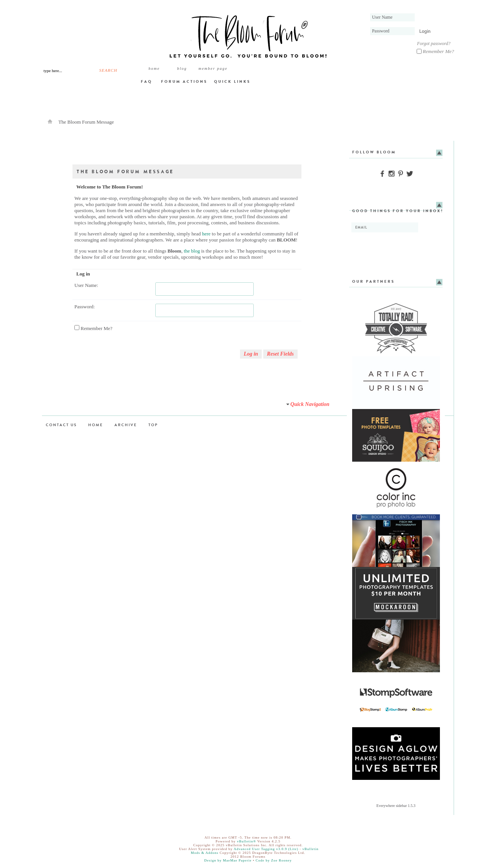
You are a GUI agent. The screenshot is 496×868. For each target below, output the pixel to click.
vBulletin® (246, 841)
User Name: (86, 285)
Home (154, 68)
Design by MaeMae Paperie (228, 860)
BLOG (182, 68)
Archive (126, 425)
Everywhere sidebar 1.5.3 (396, 806)
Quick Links (232, 81)
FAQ (147, 81)
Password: (85, 307)
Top (153, 425)
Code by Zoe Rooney (274, 860)
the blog (192, 251)
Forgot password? (434, 43)
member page (213, 68)
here (206, 234)
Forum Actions (184, 81)
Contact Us (61, 425)
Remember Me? (435, 51)
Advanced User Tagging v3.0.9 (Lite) (266, 849)
